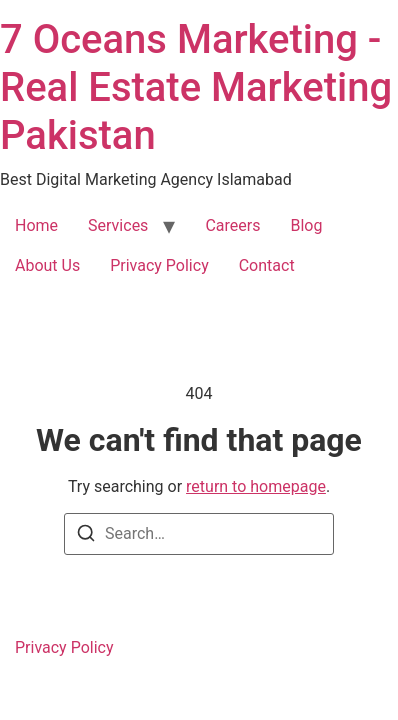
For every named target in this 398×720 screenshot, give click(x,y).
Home (36, 225)
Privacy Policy (159, 265)
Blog (306, 225)
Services (118, 225)
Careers (232, 225)
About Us (47, 265)
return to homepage (256, 486)
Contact (267, 265)
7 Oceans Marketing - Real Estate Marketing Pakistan (196, 87)
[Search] (86, 536)
